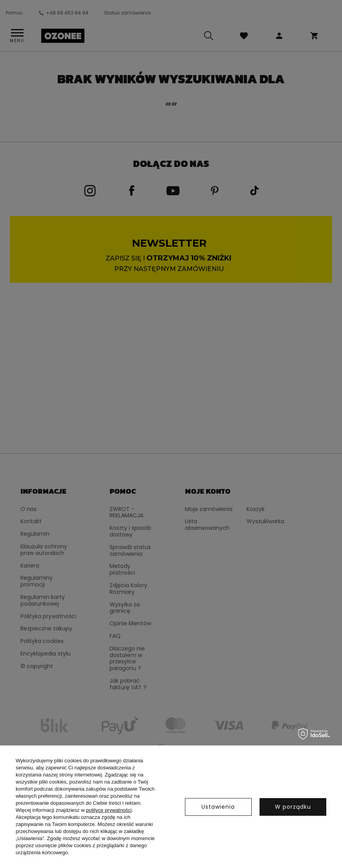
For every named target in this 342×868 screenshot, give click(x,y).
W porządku (293, 807)
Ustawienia (218, 807)
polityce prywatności (109, 810)
